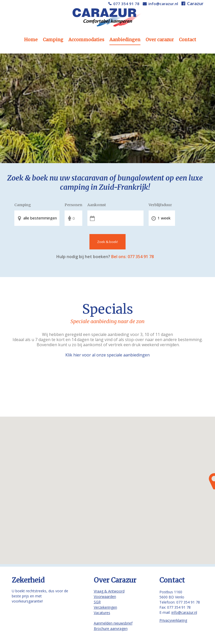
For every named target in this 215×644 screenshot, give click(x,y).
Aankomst (97, 205)
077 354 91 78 (126, 4)
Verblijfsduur (160, 205)
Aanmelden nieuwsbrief (113, 623)
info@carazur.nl (163, 4)
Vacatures (102, 613)
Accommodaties (86, 40)
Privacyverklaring (173, 620)
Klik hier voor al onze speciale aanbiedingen (108, 355)
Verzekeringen (105, 607)
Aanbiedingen (125, 40)
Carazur (195, 3)
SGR (97, 602)
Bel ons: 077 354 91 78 (132, 257)
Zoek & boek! (108, 242)
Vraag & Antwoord (109, 591)
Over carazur (160, 40)
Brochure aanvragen (111, 629)
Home (31, 40)
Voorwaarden (105, 597)
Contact (187, 40)
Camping (53, 40)
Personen (73, 205)
